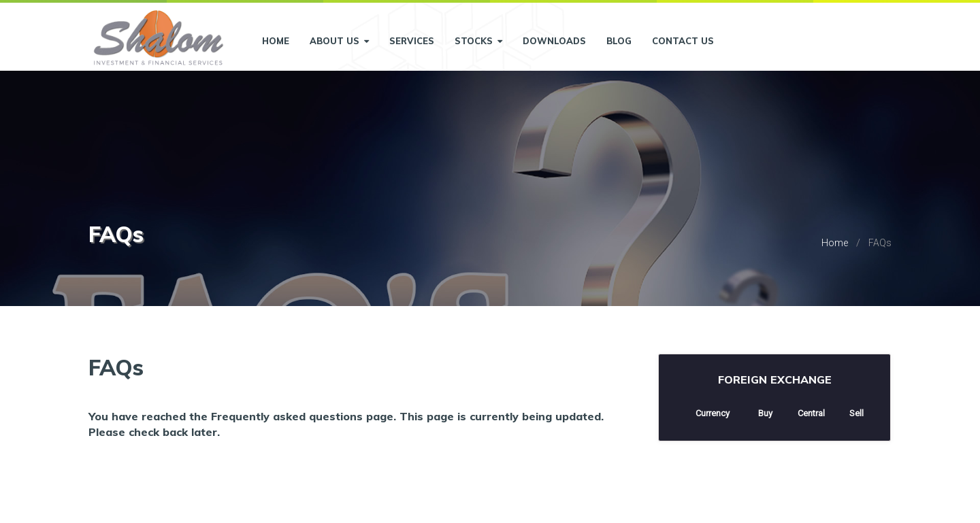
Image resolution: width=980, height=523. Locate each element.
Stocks (478, 41)
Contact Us (683, 41)
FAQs (880, 243)
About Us (339, 41)
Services (412, 41)
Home (276, 41)
